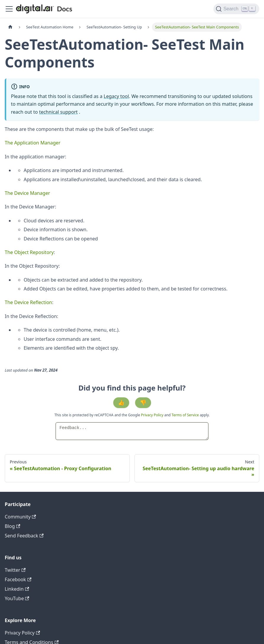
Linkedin (17, 589)
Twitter (15, 570)
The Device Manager (27, 193)
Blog (12, 526)
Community (20, 517)
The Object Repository (29, 252)
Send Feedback (24, 536)
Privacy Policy (153, 415)
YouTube (17, 598)
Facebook (18, 579)
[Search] (236, 9)
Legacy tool (116, 96)
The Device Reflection (28, 302)
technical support (58, 112)
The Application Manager (33, 143)
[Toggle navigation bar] (9, 9)
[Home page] (10, 27)
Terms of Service (185, 415)
